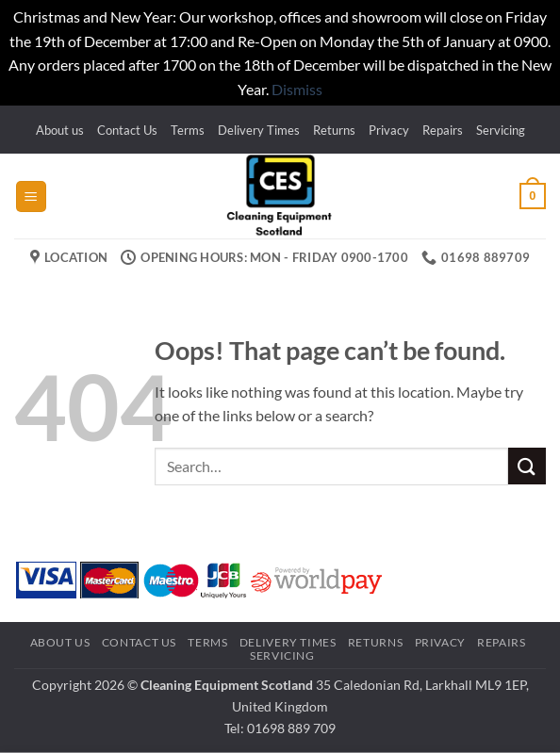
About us (60, 130)
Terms (188, 130)
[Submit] (527, 466)
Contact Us (127, 130)
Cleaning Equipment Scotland (227, 685)
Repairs (443, 130)
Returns (334, 130)
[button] (31, 196)
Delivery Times (259, 130)
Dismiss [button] (297, 89)
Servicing (501, 130)
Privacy (389, 130)
